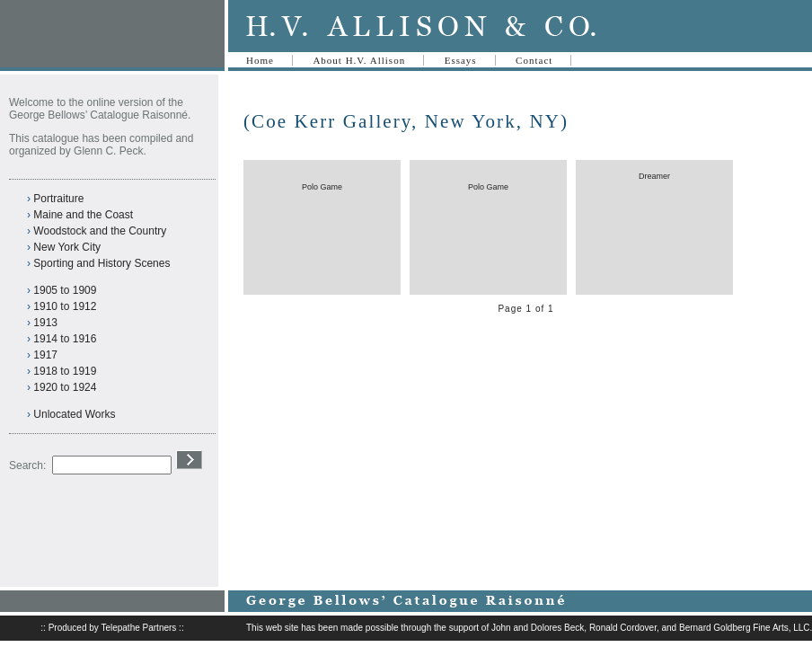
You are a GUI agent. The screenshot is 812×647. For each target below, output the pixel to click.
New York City (67, 247)
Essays (461, 60)
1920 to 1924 (65, 387)
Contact (534, 60)
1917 (45, 355)
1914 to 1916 (65, 339)
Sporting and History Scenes (101, 263)
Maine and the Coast (83, 215)
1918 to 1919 (65, 371)
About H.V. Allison (359, 60)
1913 (45, 323)
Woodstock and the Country (100, 231)
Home (260, 60)
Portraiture (58, 199)
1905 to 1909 (65, 290)
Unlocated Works (74, 414)
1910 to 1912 (65, 306)
